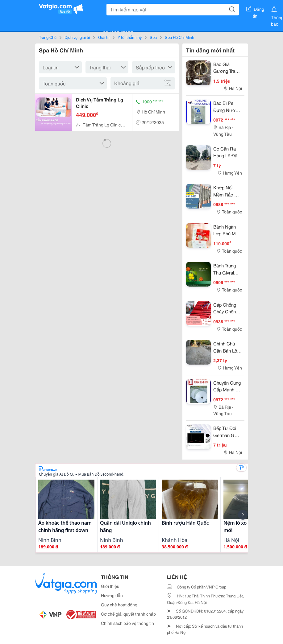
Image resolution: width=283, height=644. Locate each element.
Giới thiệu (110, 586)
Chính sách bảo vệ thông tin (127, 623)
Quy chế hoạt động (119, 605)
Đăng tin (255, 10)
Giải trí (104, 37)
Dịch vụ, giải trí (77, 37)
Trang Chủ (48, 37)
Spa (153, 37)
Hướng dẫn (112, 595)
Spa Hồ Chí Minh (179, 37)
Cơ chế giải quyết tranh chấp (128, 614)
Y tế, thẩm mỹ (130, 37)
